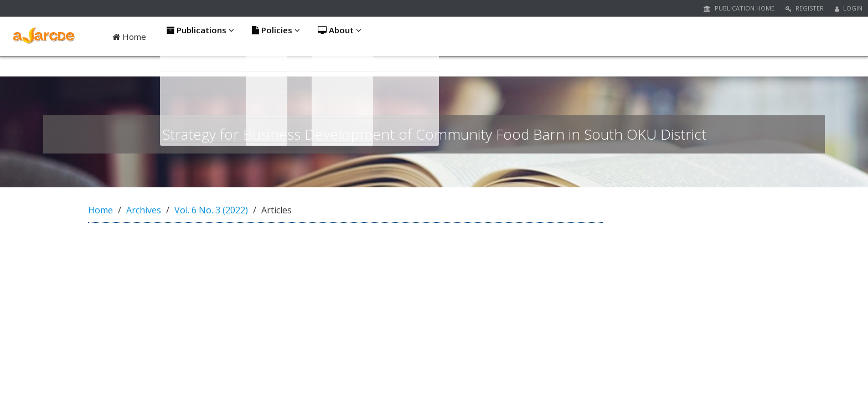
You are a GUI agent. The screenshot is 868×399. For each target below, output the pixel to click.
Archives (144, 210)
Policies (277, 37)
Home (129, 37)
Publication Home (739, 8)
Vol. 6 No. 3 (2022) (211, 210)
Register (805, 8)
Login (849, 8)
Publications (200, 37)
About (343, 37)
